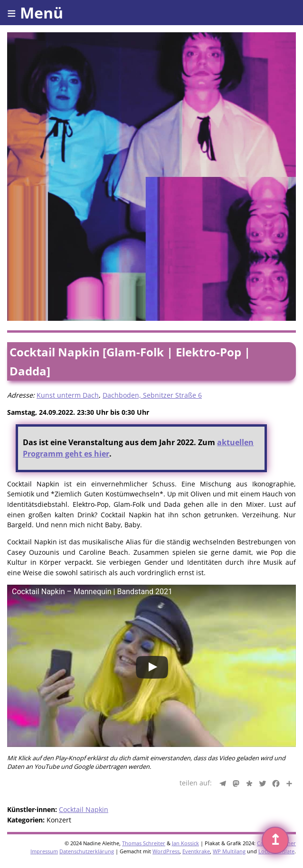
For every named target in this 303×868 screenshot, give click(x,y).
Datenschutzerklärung (87, 851)
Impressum (44, 851)
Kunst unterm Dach (68, 395)
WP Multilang (229, 851)
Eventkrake (196, 851)
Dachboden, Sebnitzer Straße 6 (152, 395)
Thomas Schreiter (144, 843)
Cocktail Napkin (84, 809)
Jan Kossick (185, 843)
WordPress (166, 851)
